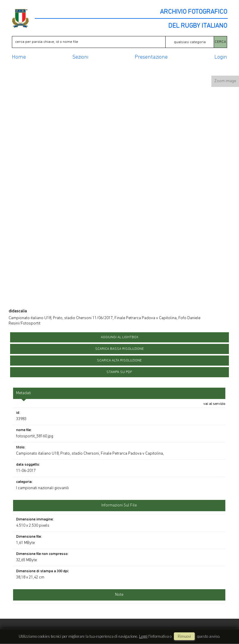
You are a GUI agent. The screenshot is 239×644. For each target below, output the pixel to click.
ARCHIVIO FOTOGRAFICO (194, 12)
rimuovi (184, 636)
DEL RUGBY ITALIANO (198, 26)
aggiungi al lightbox (119, 337)
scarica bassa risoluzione (119, 349)
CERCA (220, 42)
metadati (23, 393)
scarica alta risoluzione (119, 361)
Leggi (143, 636)
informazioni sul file (119, 505)
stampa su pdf (119, 372)
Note (119, 595)
